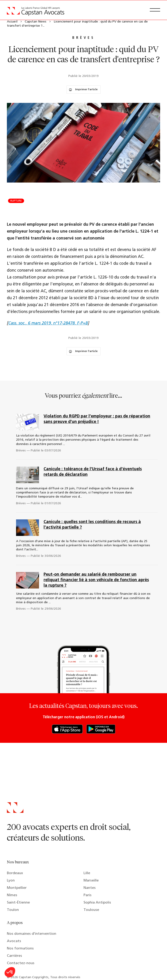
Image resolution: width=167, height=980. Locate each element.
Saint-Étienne (18, 903)
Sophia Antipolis (97, 903)
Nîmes (12, 895)
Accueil (12, 22)
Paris (88, 895)
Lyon (11, 881)
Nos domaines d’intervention (32, 934)
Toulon (13, 910)
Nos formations (20, 949)
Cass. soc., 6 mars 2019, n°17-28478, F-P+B (48, 323)
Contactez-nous (21, 963)
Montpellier (17, 888)
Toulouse (91, 910)
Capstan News (36, 22)
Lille (87, 873)
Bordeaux (15, 873)
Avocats (14, 941)
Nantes (90, 888)
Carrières (14, 956)
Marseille (91, 881)
